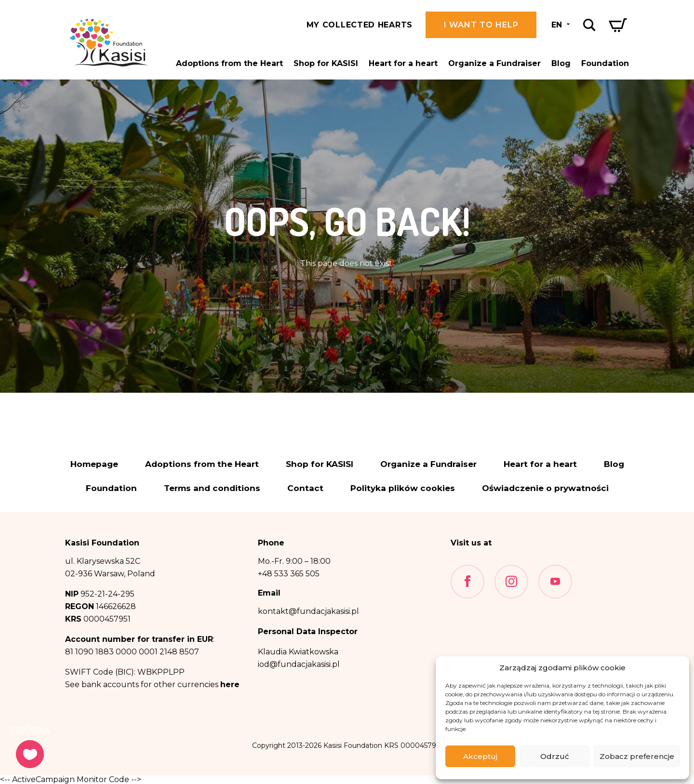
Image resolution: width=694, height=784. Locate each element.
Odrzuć (555, 756)
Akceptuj (480, 756)
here (230, 684)
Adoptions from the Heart (229, 63)
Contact (305, 488)
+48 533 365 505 (289, 574)
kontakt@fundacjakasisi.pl (308, 611)
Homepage (94, 464)
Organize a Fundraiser (494, 63)
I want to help (481, 25)
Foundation (605, 63)
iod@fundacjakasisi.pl (299, 664)
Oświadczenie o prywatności (545, 488)
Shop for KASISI (326, 63)
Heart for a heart (403, 63)
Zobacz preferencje (637, 756)
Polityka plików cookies (403, 488)
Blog (561, 63)
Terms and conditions (212, 488)
